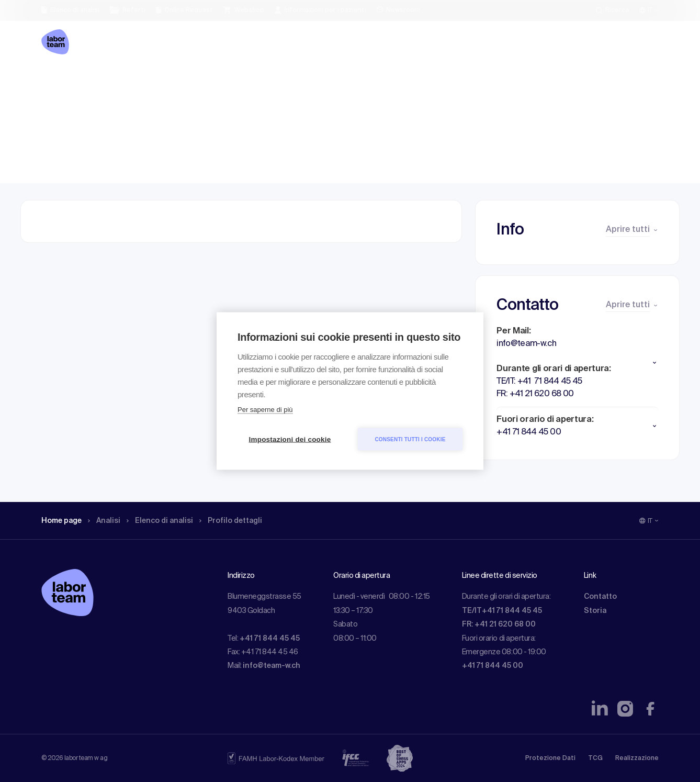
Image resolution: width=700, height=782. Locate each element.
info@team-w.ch (272, 666)
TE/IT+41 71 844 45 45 (502, 611)
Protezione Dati (550, 758)
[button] (577, 363)
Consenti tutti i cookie (410, 439)
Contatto (600, 597)
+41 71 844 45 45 (270, 639)
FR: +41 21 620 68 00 (499, 624)
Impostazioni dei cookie (290, 439)
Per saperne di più (265, 410)
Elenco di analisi (172, 81)
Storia (595, 611)
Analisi (111, 81)
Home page (64, 81)
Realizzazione (637, 758)
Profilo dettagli (249, 81)
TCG (595, 758)
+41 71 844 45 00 (493, 666)
